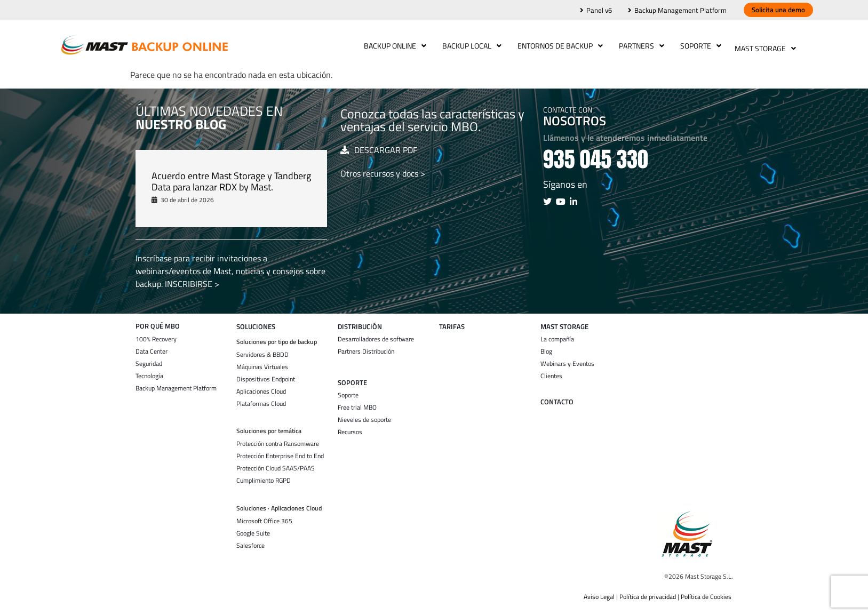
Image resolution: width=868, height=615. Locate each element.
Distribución (360, 321)
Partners (639, 46)
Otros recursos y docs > (383, 168)
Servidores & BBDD (262, 349)
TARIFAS (452, 321)
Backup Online (392, 46)
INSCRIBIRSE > (192, 278)
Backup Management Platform (176, 383)
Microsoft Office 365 (264, 516)
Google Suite (253, 528)
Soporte (698, 46)
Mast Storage (765, 46)
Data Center (152, 346)
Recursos (350, 427)
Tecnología (149, 371)
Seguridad (149, 358)
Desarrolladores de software (376, 334)
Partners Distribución (366, 346)
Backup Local (469, 46)
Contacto (557, 397)
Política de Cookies (707, 591)
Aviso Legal (599, 591)
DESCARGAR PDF (386, 145)
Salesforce (250, 540)
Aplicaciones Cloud (261, 386)
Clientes (551, 371)
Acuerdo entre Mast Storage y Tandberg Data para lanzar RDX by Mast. (231, 176)
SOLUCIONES (256, 321)
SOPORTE (352, 377)
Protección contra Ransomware (278, 438)
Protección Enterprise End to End (280, 451)
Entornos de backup (558, 46)
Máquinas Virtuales (262, 362)
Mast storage (564, 321)
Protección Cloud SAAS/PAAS (276, 463)
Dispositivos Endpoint (266, 374)
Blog (546, 346)
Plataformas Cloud (261, 398)
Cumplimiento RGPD (264, 475)
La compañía (557, 334)
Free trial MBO (357, 402)
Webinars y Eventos (567, 358)
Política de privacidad (648, 591)
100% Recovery (156, 334)
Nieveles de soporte (364, 414)
